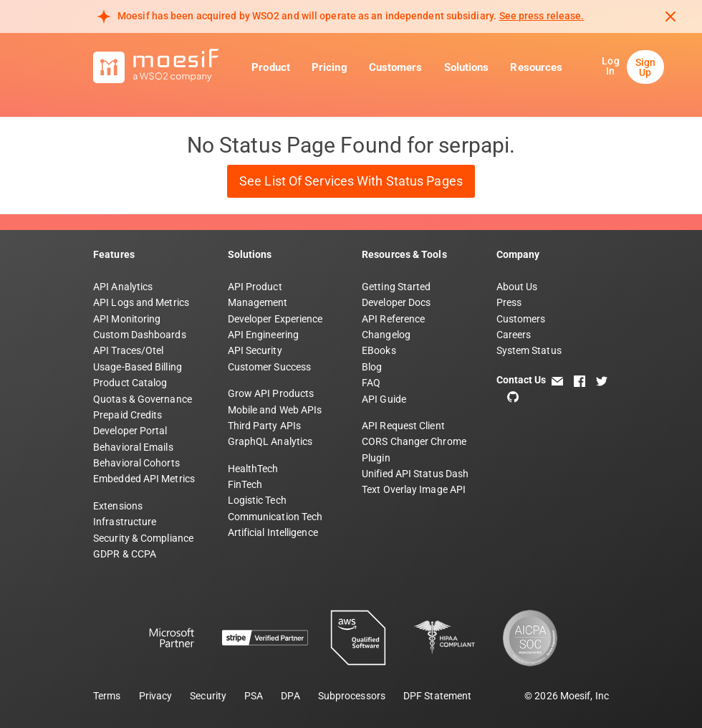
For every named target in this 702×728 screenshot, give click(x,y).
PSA (254, 696)
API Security (255, 350)
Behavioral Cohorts (136, 463)
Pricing (330, 67)
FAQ (371, 383)
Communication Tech (275, 517)
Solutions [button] (467, 67)
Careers (514, 335)
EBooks (379, 350)
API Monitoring (127, 319)
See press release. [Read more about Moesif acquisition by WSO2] (542, 16)
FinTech (245, 484)
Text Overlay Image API (414, 489)
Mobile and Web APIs (275, 410)
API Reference (393, 319)
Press (509, 302)
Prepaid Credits (128, 415)
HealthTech (253, 469)
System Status (529, 350)
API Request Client (403, 426)
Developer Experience (275, 319)
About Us (517, 287)
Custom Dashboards (140, 335)
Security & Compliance (143, 538)
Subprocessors (352, 696)
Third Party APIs (265, 426)
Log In (610, 66)
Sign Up (645, 67)
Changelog (386, 335)
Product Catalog (130, 383)
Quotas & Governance (143, 399)
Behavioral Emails (133, 447)
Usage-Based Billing (138, 367)
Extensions (118, 506)
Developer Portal (130, 431)
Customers (396, 67)
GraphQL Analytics (270, 441)
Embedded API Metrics (144, 479)
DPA (290, 696)
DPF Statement (437, 696)
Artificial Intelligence (273, 532)
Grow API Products (271, 393)
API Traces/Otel (129, 350)
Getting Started (396, 287)
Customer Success (270, 367)
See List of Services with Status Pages (351, 181)
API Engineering (264, 335)
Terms (107, 696)
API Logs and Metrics (141, 302)
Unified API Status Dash (415, 474)
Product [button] (271, 67)
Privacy (156, 696)
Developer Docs (396, 302)
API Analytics (123, 287)
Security (208, 696)
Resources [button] (536, 67)
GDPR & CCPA (125, 554)
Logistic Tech (257, 500)
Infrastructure (125, 522)
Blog (372, 367)
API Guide (384, 399)
